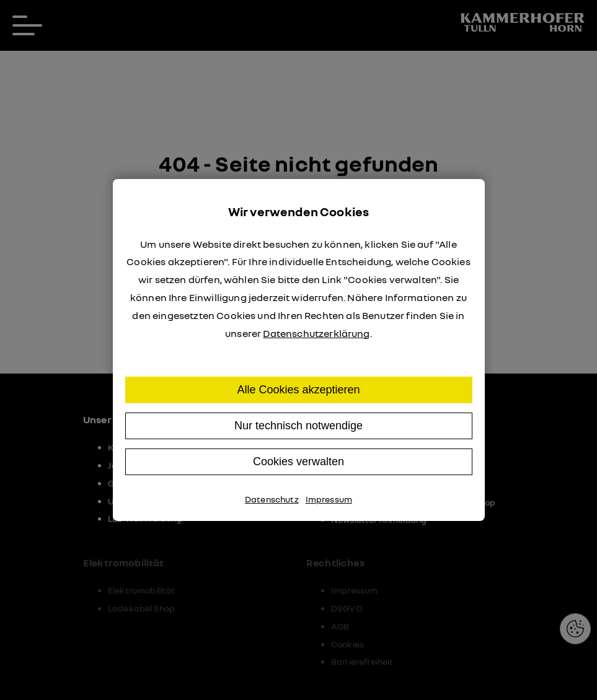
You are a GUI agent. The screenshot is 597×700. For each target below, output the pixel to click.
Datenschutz (272, 499)
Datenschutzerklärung (316, 333)
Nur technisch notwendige (298, 426)
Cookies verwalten (298, 462)
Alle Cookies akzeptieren (298, 390)
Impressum (329, 499)
